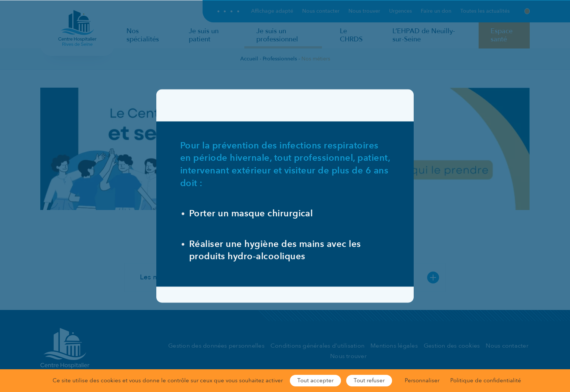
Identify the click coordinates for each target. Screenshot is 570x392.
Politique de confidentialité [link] (486, 380)
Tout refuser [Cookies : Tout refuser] (369, 380)
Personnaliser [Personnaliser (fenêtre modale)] (422, 380)
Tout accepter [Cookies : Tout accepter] (315, 380)
